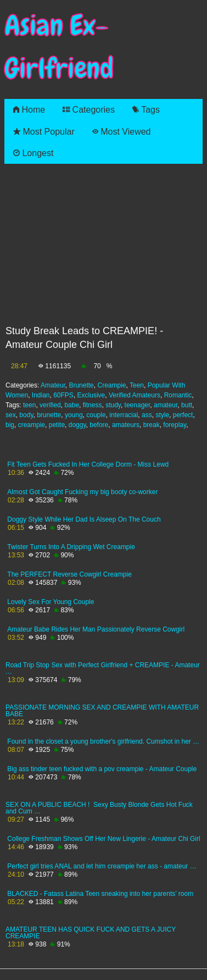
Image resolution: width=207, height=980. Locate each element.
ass (147, 415)
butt (187, 405)
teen (29, 405)
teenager (138, 405)
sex (11, 415)
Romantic (178, 395)
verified (50, 405)
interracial (124, 415)
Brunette (81, 385)
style (162, 415)
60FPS (63, 395)
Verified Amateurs (135, 395)
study (113, 405)
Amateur (53, 385)
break (152, 425)
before (99, 425)
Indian (41, 395)
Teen (137, 385)
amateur (166, 405)
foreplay (175, 425)
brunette (49, 415)
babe (72, 405)
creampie (32, 425)
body (26, 415)
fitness (93, 405)
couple (96, 415)
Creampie (111, 385)
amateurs (126, 425)
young (74, 415)
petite (57, 425)
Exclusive (91, 395)
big (10, 425)
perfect (183, 415)
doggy (77, 425)
